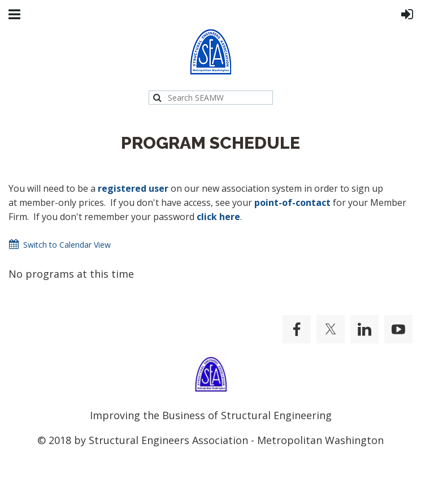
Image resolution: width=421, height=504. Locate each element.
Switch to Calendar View (67, 245)
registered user (133, 188)
